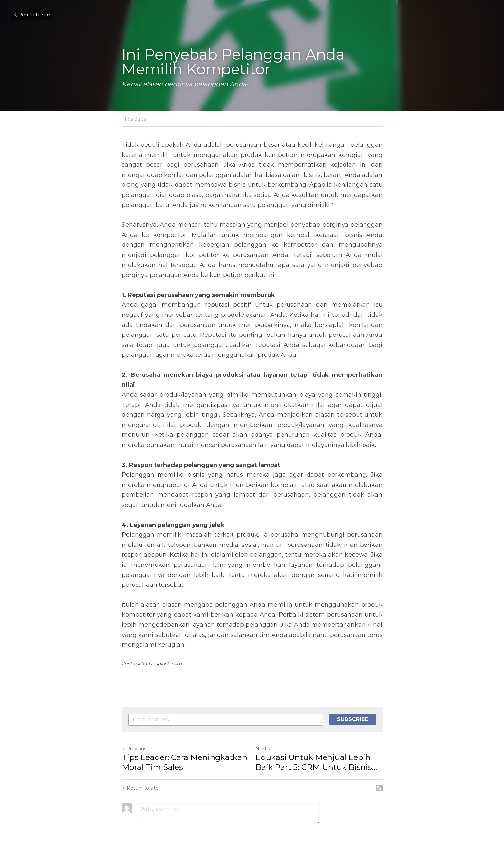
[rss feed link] (379, 788)
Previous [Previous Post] (134, 749)
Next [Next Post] (263, 749)
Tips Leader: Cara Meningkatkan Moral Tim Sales (185, 762)
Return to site (32, 15)
